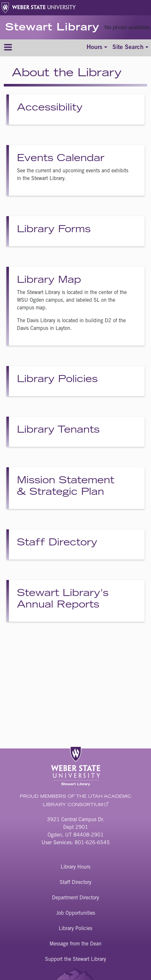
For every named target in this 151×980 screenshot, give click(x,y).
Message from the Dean (75, 944)
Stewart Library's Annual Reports (63, 600)
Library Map (49, 281)
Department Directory (75, 898)
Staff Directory (57, 543)
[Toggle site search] (130, 48)
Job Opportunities (76, 913)
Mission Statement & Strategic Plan (66, 487)
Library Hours (75, 867)
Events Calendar (61, 159)
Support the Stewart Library (75, 960)
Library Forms (54, 230)
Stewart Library (52, 28)
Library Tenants (58, 430)
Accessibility (50, 108)
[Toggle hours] (97, 48)
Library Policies (57, 380)
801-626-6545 (92, 843)
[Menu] (8, 48)
